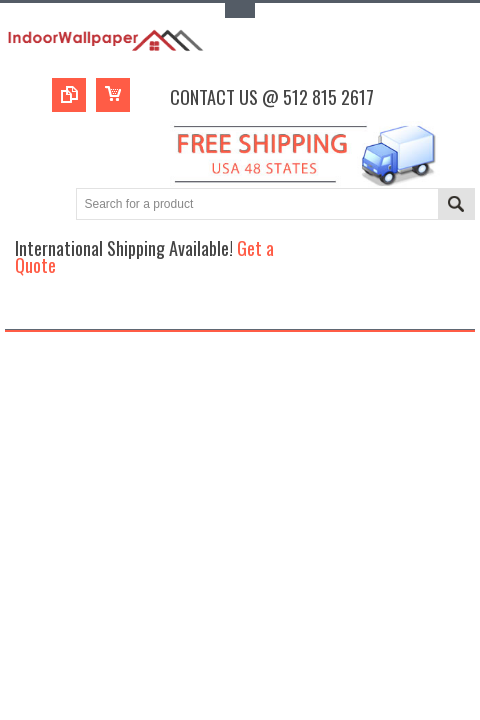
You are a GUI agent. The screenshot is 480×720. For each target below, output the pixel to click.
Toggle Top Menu (240, 10)
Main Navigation (22, 311)
